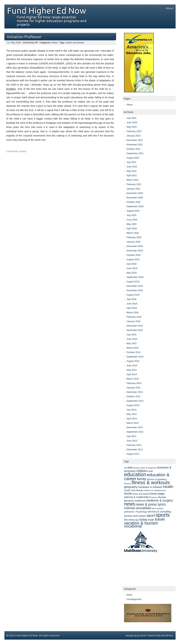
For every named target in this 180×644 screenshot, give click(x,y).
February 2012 (134, 445)
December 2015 (135, 326)
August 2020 (133, 211)
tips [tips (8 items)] (137, 520)
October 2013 (133, 396)
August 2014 (133, 361)
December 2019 (135, 246)
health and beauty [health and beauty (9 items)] (133, 490)
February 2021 (134, 184)
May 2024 (132, 127)
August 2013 (133, 405)
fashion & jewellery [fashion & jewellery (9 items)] (157, 479)
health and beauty (75, 43)
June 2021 (132, 167)
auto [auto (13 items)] (130, 467)
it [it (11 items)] (150, 497)
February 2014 (134, 383)
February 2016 (134, 317)
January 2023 (133, 136)
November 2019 (135, 251)
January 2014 (133, 388)
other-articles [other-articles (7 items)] (157, 508)
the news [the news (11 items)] (129, 520)
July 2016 (131, 299)
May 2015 (132, 343)
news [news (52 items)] (130, 504)
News (55, 43)
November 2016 (135, 290)
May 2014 (132, 370)
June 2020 (132, 220)
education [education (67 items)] (135, 474)
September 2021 (135, 153)
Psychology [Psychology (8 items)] (141, 512)
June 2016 (132, 304)
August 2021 (133, 158)
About (170, 8)
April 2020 (132, 228)
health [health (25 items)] (168, 487)
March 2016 (133, 312)
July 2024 (131, 118)
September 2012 (135, 432)
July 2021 (131, 162)
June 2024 (132, 122)
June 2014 (132, 365)
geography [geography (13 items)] (131, 487)
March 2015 (133, 348)
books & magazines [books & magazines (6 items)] (148, 468)
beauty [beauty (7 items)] (137, 468)
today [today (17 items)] (143, 519)
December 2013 (135, 392)
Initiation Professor (24, 37)
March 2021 (133, 180)
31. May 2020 (14, 43)
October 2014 (133, 352)
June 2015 (132, 339)
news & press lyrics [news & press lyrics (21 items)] (151, 504)
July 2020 (131, 215)
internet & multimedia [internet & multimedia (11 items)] (136, 497)
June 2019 (132, 268)
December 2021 (135, 140)
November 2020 (135, 198)
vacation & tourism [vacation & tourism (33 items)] (141, 523)
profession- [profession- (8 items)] (130, 512)
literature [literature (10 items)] (129, 501)
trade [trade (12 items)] (151, 520)
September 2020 (135, 206)
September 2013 (135, 401)
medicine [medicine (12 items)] (140, 501)
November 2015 (135, 330)
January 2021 (133, 189)
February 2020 (134, 237)
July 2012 (131, 436)
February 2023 (134, 131)
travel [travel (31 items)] (160, 519)
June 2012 (132, 441)
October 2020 (133, 202)
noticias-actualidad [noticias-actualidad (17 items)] (137, 508)
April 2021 (132, 175)
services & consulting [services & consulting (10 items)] (159, 512)
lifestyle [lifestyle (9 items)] (162, 497)
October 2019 (133, 255)
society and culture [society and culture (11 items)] (135, 516)
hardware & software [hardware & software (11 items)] (150, 487)
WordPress (167, 636)
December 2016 (135, 286)
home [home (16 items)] (128, 494)
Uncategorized (134, 599)
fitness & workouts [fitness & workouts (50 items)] (151, 483)
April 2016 (132, 308)
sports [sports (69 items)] (163, 515)
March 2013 (133, 423)
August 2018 (133, 282)
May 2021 (132, 171)
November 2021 (135, 145)
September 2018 (135, 277)
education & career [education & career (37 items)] (147, 477)
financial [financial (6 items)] (128, 483)
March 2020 (133, 233)
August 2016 (133, 295)
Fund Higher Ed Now (47, 11)
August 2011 (133, 454)
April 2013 (132, 419)
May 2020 (132, 224)
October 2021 (133, 149)
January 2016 (133, 321)
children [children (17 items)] (142, 471)
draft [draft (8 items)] (150, 471)
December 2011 (135, 449)
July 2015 (131, 335)
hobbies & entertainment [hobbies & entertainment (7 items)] (155, 490)
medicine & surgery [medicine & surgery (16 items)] (160, 500)
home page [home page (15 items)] (157, 494)
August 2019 (133, 259)
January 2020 (133, 242)
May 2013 (132, 414)
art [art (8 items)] (125, 468)
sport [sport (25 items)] (151, 515)
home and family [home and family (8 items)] (141, 494)
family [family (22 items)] (141, 479)
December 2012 (135, 427)
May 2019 (132, 273)
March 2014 (133, 379)
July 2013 (131, 410)
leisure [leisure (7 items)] (154, 497)
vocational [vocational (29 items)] (133, 526)
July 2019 (131, 264)
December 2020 (135, 193)
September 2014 (135, 357)
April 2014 (132, 374)
